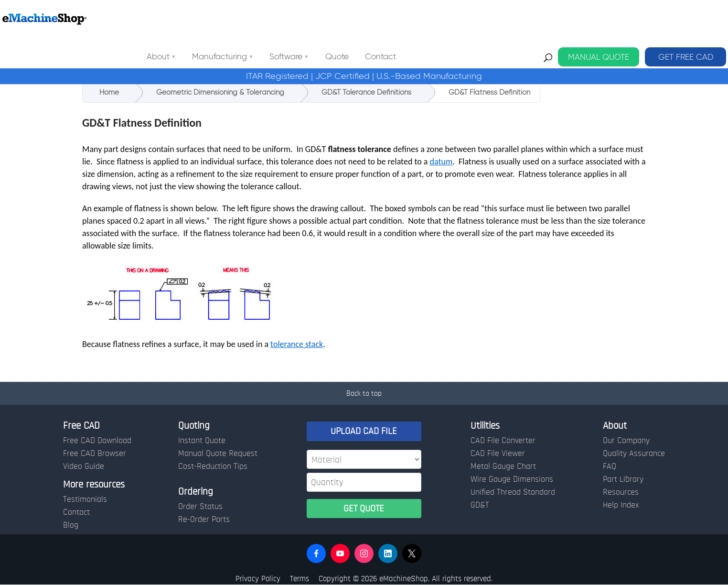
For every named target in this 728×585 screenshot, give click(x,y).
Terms (300, 579)
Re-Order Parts (204, 520)
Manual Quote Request (218, 454)
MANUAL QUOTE (599, 19)
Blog (71, 525)
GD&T (480, 505)
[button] (316, 553)
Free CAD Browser (95, 454)
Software (372, 19)
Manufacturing (305, 19)
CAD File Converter (503, 441)
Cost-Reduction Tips (213, 466)
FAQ (610, 466)
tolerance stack (297, 344)
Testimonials (85, 499)
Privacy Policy (258, 579)
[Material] (364, 459)
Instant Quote (202, 441)
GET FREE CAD (686, 19)
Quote (423, 19)
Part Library (623, 479)
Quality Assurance (634, 454)
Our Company (626, 441)
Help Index (621, 505)
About (244, 19)
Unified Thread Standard (513, 492)
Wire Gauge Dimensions (512, 479)
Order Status (200, 507)
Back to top (364, 393)
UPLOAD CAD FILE (364, 431)
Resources (621, 492)
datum (441, 162)
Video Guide (84, 466)
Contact (466, 19)
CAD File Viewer (498, 454)
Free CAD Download (97, 441)
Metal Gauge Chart (503, 466)
